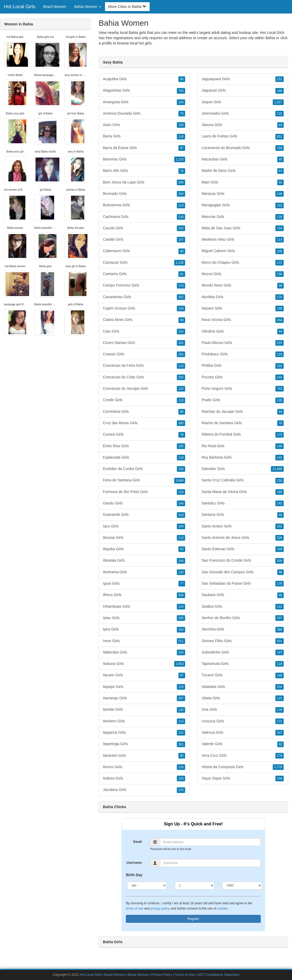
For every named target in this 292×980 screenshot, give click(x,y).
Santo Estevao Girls (243, 549)
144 (181, 503)
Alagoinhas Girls (144, 91)
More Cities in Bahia (127, 7)
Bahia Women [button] (88, 7)
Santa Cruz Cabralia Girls (243, 480)
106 (280, 251)
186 (280, 91)
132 (181, 733)
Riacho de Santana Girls (243, 423)
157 (181, 240)
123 (280, 354)
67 (182, 675)
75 (182, 114)
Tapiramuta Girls (243, 664)
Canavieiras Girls (144, 297)
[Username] (210, 863)
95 (280, 159)
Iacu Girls (144, 526)
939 (181, 595)
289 (181, 182)
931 (280, 641)
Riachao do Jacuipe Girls (243, 412)
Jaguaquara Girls (243, 79)
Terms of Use (185, 975)
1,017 (278, 102)
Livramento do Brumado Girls (243, 148)
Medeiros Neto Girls (243, 240)
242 (181, 332)
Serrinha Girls (243, 629)
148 (280, 194)
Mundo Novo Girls (243, 285)
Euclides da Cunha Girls (144, 469)
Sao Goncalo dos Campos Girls (243, 572)
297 (280, 618)
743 (181, 91)
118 (181, 137)
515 (280, 343)
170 (280, 297)
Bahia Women (138, 975)
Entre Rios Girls (144, 446)
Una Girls (243, 710)
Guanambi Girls (144, 515)
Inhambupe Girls (144, 607)
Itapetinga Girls (144, 744)
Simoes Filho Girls (243, 641)
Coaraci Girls (144, 354)
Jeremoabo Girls (243, 114)
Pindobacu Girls (243, 354)
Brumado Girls (144, 194)
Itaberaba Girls (144, 652)
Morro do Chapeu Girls (243, 263)
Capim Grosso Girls (144, 308)
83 (182, 549)
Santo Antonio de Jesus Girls (243, 538)
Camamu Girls (144, 274)
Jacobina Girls (144, 790)
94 (280, 332)
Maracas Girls (243, 194)
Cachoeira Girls (144, 217)
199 (280, 549)
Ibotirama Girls (144, 572)
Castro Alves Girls (144, 320)
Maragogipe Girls (243, 205)
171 (280, 263)
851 (280, 137)
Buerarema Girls (144, 205)
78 (182, 435)
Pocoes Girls (243, 377)
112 (280, 607)
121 (280, 698)
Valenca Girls (243, 733)
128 (181, 308)
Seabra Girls (243, 607)
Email (138, 842)
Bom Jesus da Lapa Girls (144, 182)
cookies (222, 909)
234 (181, 469)
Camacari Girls (144, 263)
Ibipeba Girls (144, 549)
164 (181, 102)
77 (182, 584)
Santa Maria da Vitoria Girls (243, 492)
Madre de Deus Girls (243, 171)
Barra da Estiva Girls (144, 148)
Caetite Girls (144, 240)
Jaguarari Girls (243, 91)
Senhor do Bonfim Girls (243, 618)
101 (181, 343)
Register (193, 919)
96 (280, 572)
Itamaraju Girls (144, 698)
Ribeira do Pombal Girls (243, 435)
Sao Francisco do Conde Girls (243, 561)
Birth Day (134, 875)
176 (280, 710)
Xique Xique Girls (243, 778)
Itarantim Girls (144, 756)
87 (280, 171)
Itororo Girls (144, 767)
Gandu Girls (144, 503)
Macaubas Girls (243, 159)
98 (280, 286)
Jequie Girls (243, 102)
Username (134, 863)
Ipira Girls (144, 629)
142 (280, 458)
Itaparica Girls (144, 733)
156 (280, 274)
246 (280, 675)
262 (181, 354)
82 (280, 744)
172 (280, 721)
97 (182, 148)
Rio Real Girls (243, 446)
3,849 (180, 481)
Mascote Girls (243, 217)
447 (280, 733)
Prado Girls (243, 400)
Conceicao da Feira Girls (144, 366)
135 (181, 710)
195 (280, 308)
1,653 (180, 664)
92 (280, 182)
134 (181, 217)
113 (181, 538)
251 (280, 79)
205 (280, 561)
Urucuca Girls (243, 721)
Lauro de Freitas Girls (243, 136)
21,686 (277, 469)
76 (182, 171)
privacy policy (160, 909)
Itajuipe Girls (144, 687)
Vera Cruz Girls (243, 756)
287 (181, 698)
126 (181, 125)
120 (181, 389)
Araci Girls (144, 125)
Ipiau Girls (144, 618)
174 (181, 286)
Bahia (270, 38)
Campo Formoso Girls (144, 285)
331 (280, 526)
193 (181, 630)
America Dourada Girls (144, 114)
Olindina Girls (243, 332)
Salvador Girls (243, 469)
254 (181, 194)
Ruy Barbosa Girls (243, 458)
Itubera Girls (144, 778)
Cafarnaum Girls (144, 251)
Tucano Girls (243, 675)
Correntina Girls (144, 412)
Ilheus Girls (144, 595)
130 (181, 572)
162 (181, 297)
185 (181, 446)
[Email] (210, 842)
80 (182, 251)
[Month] (147, 885)
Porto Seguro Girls (243, 389)
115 (181, 205)
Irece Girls (144, 641)
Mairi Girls (243, 182)
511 (181, 641)
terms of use (134, 909)
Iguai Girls (144, 584)
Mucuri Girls (243, 274)
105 (280, 400)
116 (181, 492)
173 (280, 435)
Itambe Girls (144, 710)
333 (181, 652)
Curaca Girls (144, 435)
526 (280, 538)
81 (182, 274)
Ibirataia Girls (144, 561)
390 (181, 423)
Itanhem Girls (144, 721)
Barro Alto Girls (144, 171)
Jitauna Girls (243, 125)
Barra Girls (144, 136)
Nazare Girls (243, 308)
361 (181, 744)
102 (181, 228)
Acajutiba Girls (144, 79)
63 (280, 125)
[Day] (195, 885)
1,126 (180, 263)
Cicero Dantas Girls (144, 343)
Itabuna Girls (144, 664)
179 (280, 584)
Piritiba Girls (243, 366)
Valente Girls (243, 744)
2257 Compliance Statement (218, 975)
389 (280, 630)
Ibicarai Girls (144, 538)
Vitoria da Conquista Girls (243, 767)
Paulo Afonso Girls (243, 343)
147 (280, 652)
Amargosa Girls (144, 102)
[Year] (242, 885)
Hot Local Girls (20, 7)
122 (280, 114)
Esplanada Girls (144, 458)
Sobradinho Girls (243, 652)
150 (280, 148)
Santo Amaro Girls (243, 526)
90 (182, 79)
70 (280, 423)
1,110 (180, 159)
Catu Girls (144, 332)
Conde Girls (144, 400)
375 (181, 790)
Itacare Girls (144, 675)
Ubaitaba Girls (243, 687)
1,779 (278, 767)
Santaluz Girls (243, 503)
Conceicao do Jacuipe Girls (144, 389)
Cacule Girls (144, 228)
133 (181, 778)
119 (181, 366)
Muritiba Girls (243, 297)
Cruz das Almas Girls (144, 423)
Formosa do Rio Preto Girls (144, 492)
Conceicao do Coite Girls (144, 377)
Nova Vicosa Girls (243, 320)
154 (280, 228)
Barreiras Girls (144, 159)
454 (280, 320)
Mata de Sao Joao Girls (243, 228)
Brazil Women (55, 7)
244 (280, 377)
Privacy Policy (162, 975)
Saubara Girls (243, 595)
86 (182, 412)
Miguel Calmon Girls (243, 251)
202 (181, 377)
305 (181, 618)
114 (181, 607)
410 (181, 515)
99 (182, 320)
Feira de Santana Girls (144, 480)
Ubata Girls (243, 698)
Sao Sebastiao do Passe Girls (243, 584)
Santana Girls (243, 515)
